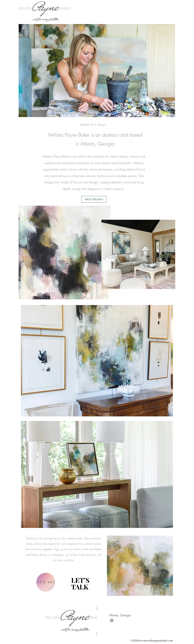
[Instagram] (112, 620)
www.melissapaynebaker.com (157, 640)
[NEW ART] (46, 582)
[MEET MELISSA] (94, 199)
